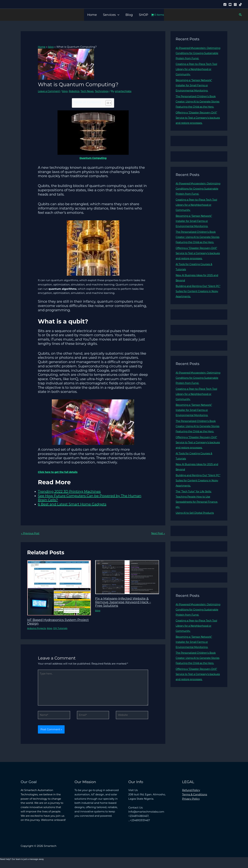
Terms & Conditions (195, 798)
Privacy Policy (191, 802)
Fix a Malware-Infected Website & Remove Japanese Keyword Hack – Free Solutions (125, 602)
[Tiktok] (240, 4)
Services (111, 15)
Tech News (90, 91)
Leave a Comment (50, 91)
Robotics (76, 91)
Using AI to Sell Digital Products (196, 528)
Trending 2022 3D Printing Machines (69, 491)
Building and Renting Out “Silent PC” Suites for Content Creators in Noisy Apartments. (197, 302)
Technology (106, 91)
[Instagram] (235, 4)
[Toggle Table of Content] (107, 103)
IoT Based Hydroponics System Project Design (54, 622)
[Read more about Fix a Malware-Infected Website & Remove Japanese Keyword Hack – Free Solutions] (127, 577)
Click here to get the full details (59, 472)
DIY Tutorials (63, 628)
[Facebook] (225, 4)
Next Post (158, 533)
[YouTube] (230, 4)
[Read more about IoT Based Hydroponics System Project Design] (59, 588)
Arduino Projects (37, 628)
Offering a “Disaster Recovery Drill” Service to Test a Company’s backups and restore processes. (198, 123)
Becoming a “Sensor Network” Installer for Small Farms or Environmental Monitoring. (195, 85)
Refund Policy (191, 793)
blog (67, 91)
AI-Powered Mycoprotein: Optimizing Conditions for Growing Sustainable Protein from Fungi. (198, 53)
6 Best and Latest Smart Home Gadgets (72, 504)
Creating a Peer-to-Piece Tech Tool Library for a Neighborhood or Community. (198, 69)
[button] (118, 15)
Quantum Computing (93, 158)
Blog (129, 15)
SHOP (144, 15)
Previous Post (31, 533)
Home (92, 15)
